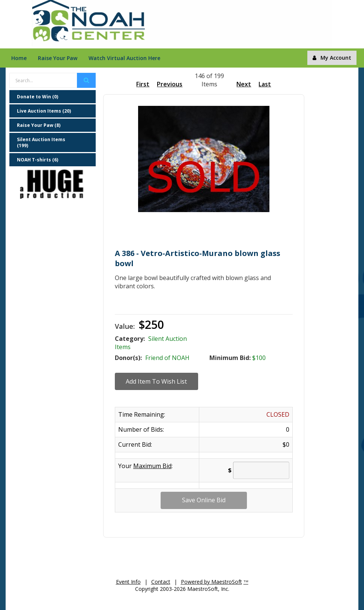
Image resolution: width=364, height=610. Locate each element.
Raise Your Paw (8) (39, 125)
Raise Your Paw (58, 58)
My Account (332, 58)
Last (265, 84)
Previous (170, 84)
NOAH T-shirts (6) (38, 160)
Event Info (128, 582)
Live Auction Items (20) (44, 111)
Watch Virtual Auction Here (124, 58)
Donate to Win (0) (38, 97)
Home (19, 58)
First (143, 84)
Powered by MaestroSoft (211, 582)
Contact (161, 582)
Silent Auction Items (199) (41, 142)
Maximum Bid (152, 466)
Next (244, 84)
